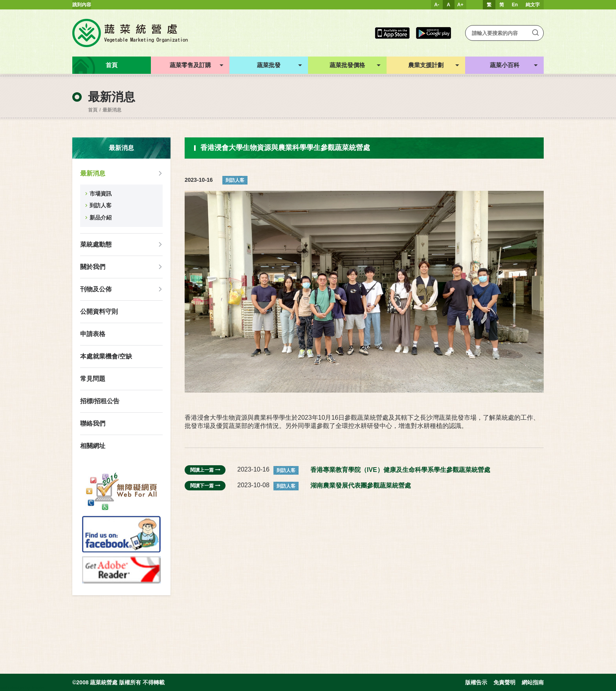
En (515, 5)
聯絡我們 (93, 423)
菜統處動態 (96, 244)
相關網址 (93, 446)
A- (437, 5)
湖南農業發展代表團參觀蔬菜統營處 (361, 485)
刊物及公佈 (96, 289)
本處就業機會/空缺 (106, 356)
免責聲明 (504, 682)
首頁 (93, 110)
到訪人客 (101, 205)
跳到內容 (82, 5)
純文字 (533, 5)
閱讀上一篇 (205, 470)
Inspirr (38, 688)
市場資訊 (101, 194)
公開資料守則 (99, 312)
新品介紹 (101, 218)
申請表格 (93, 334)
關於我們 (93, 267)
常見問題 (93, 379)
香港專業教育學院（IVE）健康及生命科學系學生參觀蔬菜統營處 (400, 470)
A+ (460, 5)
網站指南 (533, 682)
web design (12, 688)
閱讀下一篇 (205, 486)
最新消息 (112, 110)
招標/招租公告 (100, 401)
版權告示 (476, 682)
